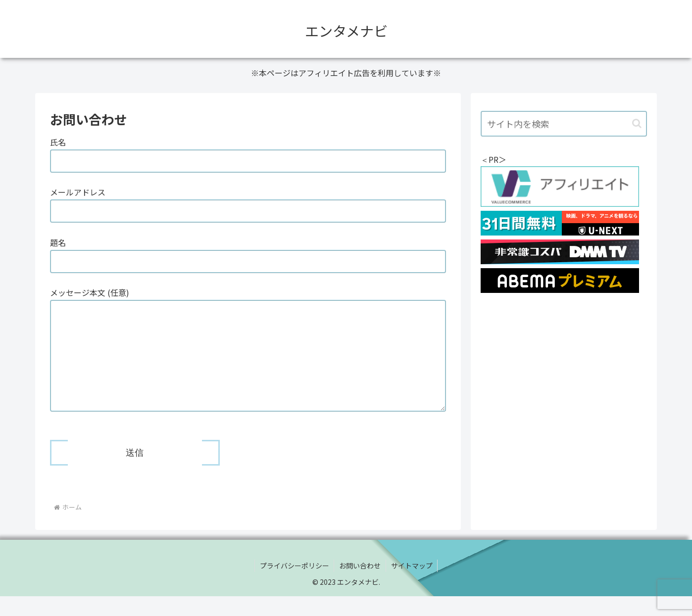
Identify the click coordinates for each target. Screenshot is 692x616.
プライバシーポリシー (294, 585)
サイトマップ (412, 585)
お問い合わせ (360, 585)
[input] (564, 124)
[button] (637, 123)
